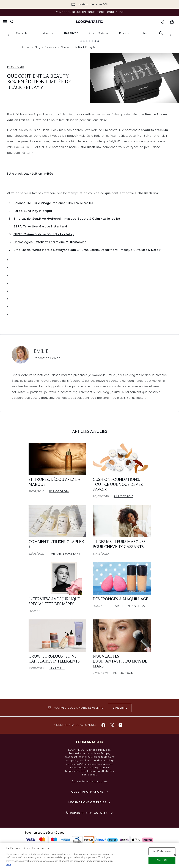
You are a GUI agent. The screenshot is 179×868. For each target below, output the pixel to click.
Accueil (26, 47)
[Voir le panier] (172, 22)
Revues (124, 33)
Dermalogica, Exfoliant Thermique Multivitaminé (50, 242)
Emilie (41, 352)
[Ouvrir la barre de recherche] (12, 22)
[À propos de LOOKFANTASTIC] (90, 813)
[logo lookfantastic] (90, 22)
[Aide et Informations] (90, 792)
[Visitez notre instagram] (120, 725)
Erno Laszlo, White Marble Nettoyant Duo (45, 250)
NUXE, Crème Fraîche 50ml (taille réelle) (44, 234)
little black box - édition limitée (30, 174)
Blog (37, 47)
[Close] (175, 855)
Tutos (144, 33)
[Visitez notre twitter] (112, 725)
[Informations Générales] (90, 802)
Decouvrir (50, 47)
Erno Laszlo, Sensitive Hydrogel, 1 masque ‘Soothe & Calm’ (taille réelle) (67, 219)
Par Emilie (57, 668)
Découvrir (71, 33)
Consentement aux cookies (90, 781)
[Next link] (170, 35)
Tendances (46, 33)
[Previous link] (9, 35)
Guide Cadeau (98, 33)
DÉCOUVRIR (16, 67)
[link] (163, 22)
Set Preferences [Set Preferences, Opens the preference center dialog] (162, 851)
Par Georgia (59, 491)
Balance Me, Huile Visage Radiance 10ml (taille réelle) (53, 203)
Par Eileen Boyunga (129, 606)
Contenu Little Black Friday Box (79, 47)
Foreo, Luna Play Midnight (33, 211)
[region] (89, 855)
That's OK (162, 860)
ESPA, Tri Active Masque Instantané (40, 226)
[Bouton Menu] (5, 22)
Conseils (22, 33)
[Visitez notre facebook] (103, 725)
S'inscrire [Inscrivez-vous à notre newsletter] (120, 708)
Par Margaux (123, 673)
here (9, 864)
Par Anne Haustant (65, 554)
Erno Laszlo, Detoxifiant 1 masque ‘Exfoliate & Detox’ (121, 250)
